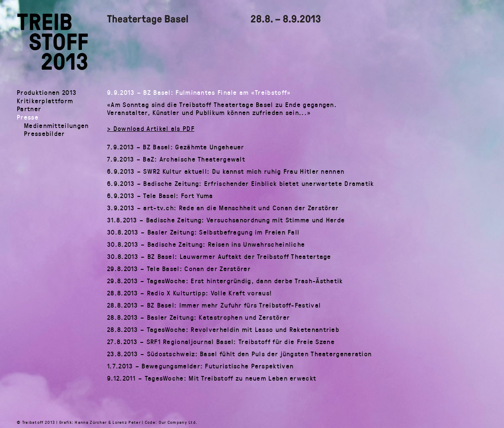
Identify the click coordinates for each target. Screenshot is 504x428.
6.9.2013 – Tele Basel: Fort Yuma (160, 196)
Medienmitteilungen (56, 125)
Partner (29, 108)
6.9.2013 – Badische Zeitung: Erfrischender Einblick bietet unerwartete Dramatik (241, 183)
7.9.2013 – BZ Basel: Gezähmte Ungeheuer (176, 147)
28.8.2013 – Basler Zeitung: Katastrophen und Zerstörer (198, 317)
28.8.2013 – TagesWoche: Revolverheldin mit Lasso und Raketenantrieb (223, 329)
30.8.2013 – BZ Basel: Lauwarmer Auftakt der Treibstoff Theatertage (219, 256)
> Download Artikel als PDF (151, 128)
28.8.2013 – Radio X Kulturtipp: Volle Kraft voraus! (189, 293)
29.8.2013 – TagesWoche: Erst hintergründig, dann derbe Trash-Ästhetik (225, 281)
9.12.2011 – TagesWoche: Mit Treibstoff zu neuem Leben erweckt (212, 378)
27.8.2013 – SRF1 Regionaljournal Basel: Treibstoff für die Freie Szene (221, 342)
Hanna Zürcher (91, 422)
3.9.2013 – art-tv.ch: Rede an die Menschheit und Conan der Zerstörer (223, 208)
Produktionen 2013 (47, 92)
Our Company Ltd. (178, 422)
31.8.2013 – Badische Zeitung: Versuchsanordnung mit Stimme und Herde (226, 220)
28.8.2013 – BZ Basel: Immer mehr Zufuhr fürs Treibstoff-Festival (214, 305)
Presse (28, 117)
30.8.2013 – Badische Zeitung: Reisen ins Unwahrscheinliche (206, 244)
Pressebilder (45, 133)
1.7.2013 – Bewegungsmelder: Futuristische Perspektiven (200, 366)
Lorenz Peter (127, 422)
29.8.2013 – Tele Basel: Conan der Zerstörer (179, 269)
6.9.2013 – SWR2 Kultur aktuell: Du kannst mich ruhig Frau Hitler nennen (226, 171)
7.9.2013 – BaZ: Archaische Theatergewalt (176, 159)
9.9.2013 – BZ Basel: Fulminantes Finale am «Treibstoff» (199, 92)
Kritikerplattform (45, 100)
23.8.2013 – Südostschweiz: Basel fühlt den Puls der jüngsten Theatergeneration (239, 354)
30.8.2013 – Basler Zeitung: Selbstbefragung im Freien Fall (203, 232)
